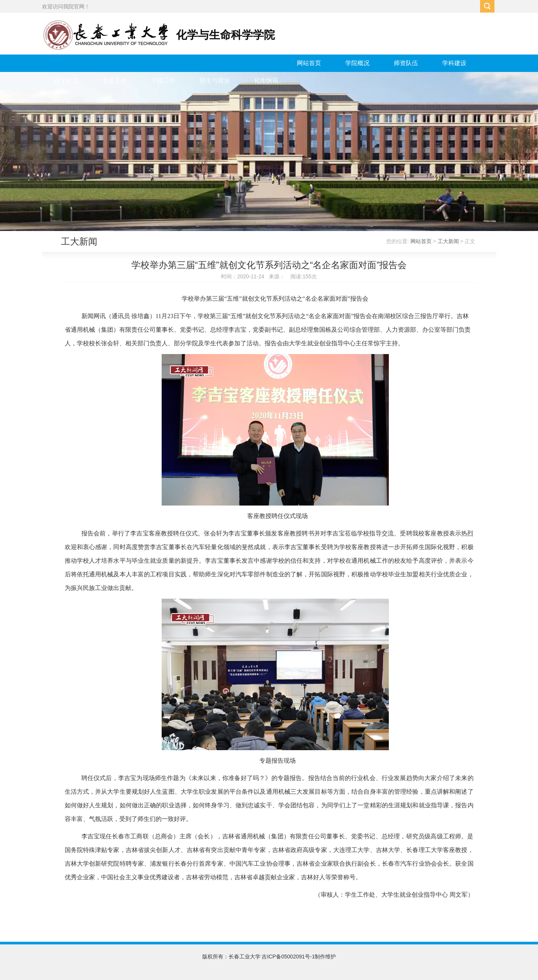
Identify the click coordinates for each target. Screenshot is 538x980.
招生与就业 (215, 80)
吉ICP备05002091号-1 (288, 957)
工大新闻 (448, 241)
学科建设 (454, 63)
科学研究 (66, 80)
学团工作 (163, 80)
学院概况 (357, 63)
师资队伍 (406, 63)
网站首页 (309, 63)
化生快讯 (266, 80)
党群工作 (115, 80)
